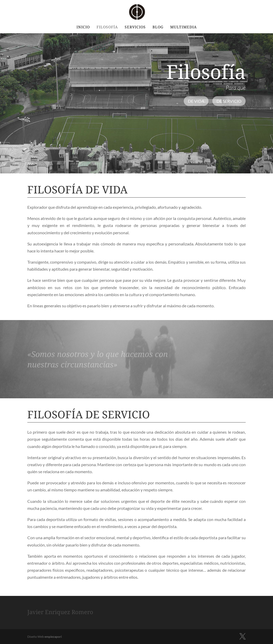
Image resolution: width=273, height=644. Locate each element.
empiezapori (53, 637)
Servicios (135, 27)
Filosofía (107, 27)
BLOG (158, 27)
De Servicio (229, 101)
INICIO (83, 27)
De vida (196, 101)
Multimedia (183, 27)
